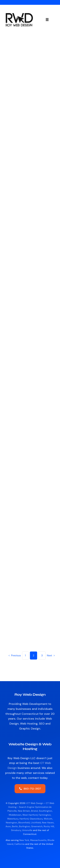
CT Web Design (35, 803)
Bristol (34, 811)
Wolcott (48, 819)
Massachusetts (38, 840)
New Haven (48, 823)
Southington (46, 811)
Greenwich (37, 826)
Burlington (24, 826)
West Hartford (30, 815)
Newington (11, 823)
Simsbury (16, 830)
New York (24, 840)
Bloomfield (24, 823)
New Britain (24, 811)
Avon (8, 826)
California (20, 844)
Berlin (15, 826)
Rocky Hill (49, 826)
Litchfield (36, 823)
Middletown (15, 815)
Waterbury (13, 819)
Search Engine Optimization (34, 807)
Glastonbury (36, 819)
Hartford (24, 819)
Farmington (45, 815)
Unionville (27, 830)
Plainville (12, 811)
